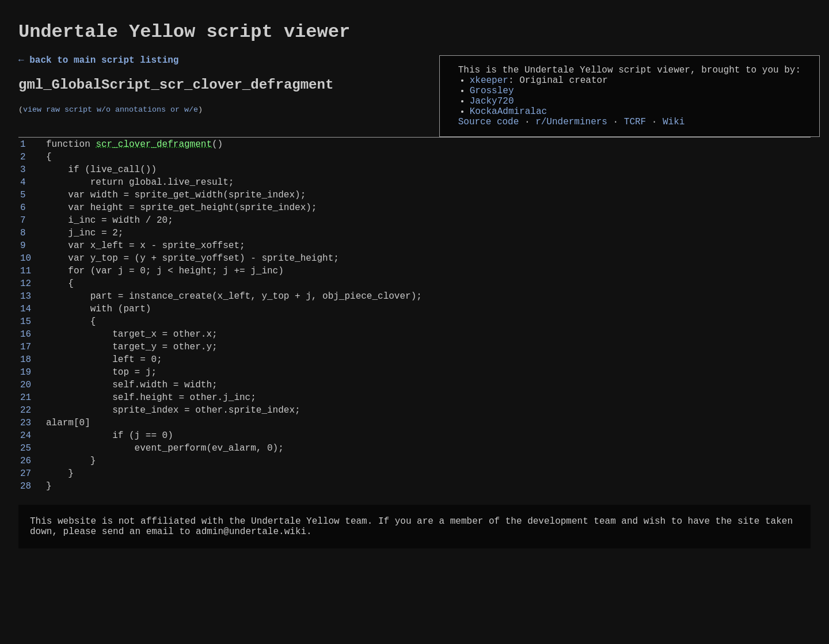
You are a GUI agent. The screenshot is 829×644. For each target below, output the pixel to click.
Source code (489, 138)
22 (26, 477)
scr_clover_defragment (154, 163)
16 (26, 387)
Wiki (674, 138)
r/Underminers (571, 138)
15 (26, 372)
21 (26, 462)
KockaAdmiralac (508, 125)
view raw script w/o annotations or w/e (111, 120)
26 (26, 537)
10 (26, 298)
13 (26, 342)
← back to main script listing (98, 65)
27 (26, 552)
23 (26, 492)
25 (26, 522)
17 (26, 402)
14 (26, 357)
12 (26, 327)
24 (26, 507)
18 (26, 417)
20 (26, 447)
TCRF (635, 138)
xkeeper (489, 87)
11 (26, 313)
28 (26, 567)
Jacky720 (492, 113)
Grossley (492, 100)
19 (26, 432)
